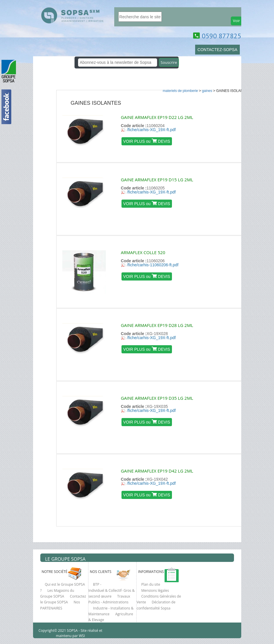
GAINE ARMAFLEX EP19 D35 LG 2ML (157, 398)
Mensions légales (155, 590)
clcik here (267, 217)
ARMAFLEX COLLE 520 (143, 252)
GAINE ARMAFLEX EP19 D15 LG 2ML (157, 180)
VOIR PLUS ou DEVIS (147, 141)
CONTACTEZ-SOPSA (217, 50)
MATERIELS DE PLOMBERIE (180, 91)
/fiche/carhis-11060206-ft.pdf (153, 265)
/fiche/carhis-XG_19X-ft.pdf (151, 130)
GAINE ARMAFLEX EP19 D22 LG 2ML (157, 117)
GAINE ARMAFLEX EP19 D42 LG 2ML (157, 471)
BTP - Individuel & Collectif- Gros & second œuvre (112, 590)
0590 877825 (222, 36)
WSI (81, 636)
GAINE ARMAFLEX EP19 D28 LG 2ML (157, 325)
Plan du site (151, 584)
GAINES (207, 91)
